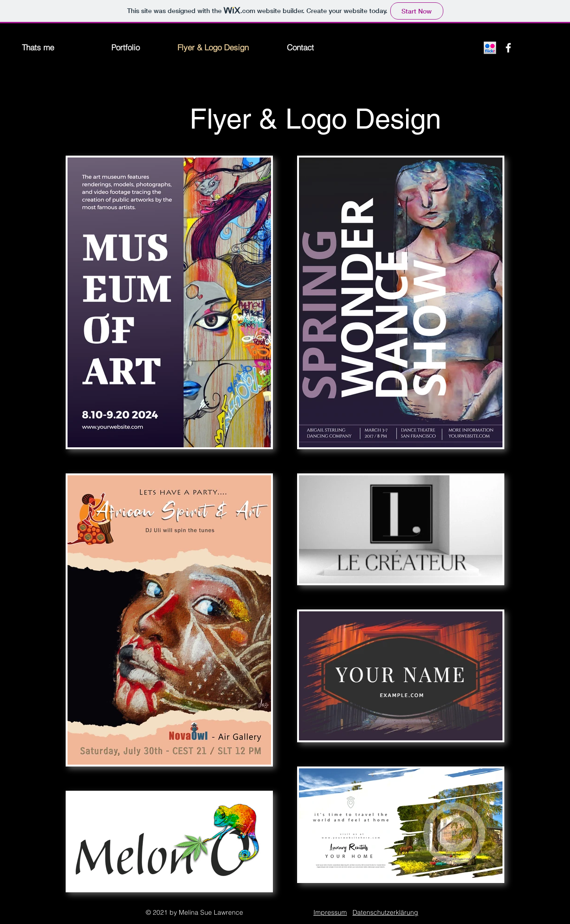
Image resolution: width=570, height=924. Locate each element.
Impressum (330, 912)
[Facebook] (508, 48)
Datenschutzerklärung (385, 912)
